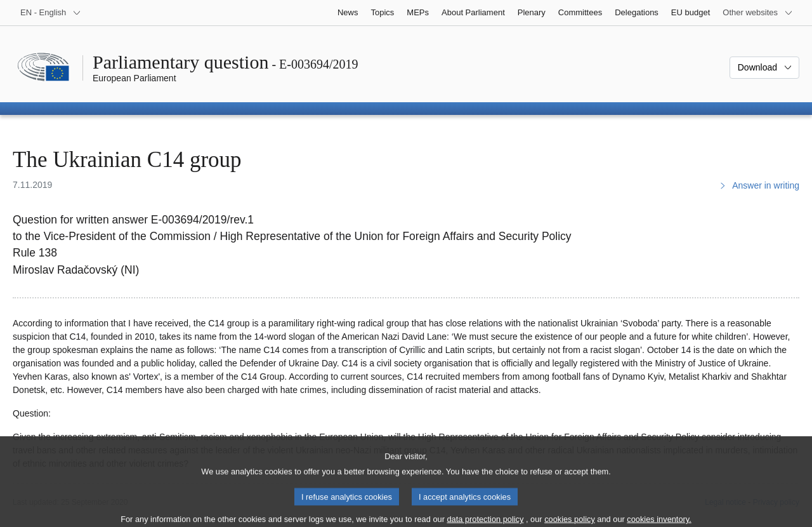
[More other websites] (758, 13)
